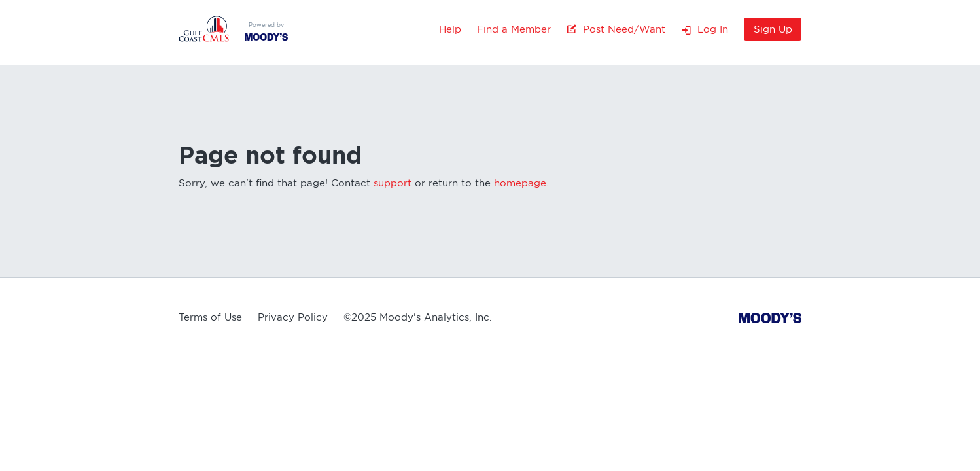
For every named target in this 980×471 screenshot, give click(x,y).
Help (450, 29)
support (393, 183)
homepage (520, 183)
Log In (705, 29)
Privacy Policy (293, 317)
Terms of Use (210, 317)
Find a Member (514, 29)
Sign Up (773, 29)
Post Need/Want (616, 29)
